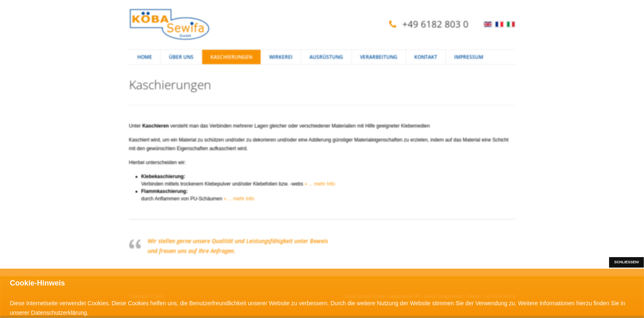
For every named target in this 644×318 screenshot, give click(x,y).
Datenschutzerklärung (59, 313)
